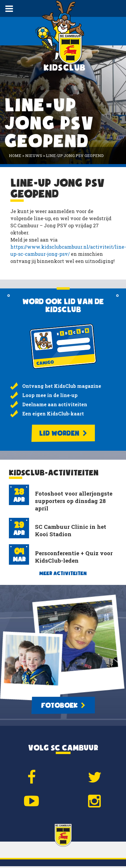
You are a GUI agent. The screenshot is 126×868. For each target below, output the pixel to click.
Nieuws (34, 155)
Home (15, 155)
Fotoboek (63, 705)
